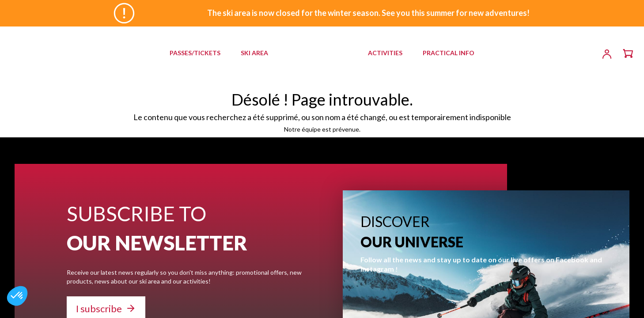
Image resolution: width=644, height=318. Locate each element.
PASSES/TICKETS (195, 53)
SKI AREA (254, 53)
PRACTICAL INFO (449, 53)
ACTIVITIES (385, 53)
